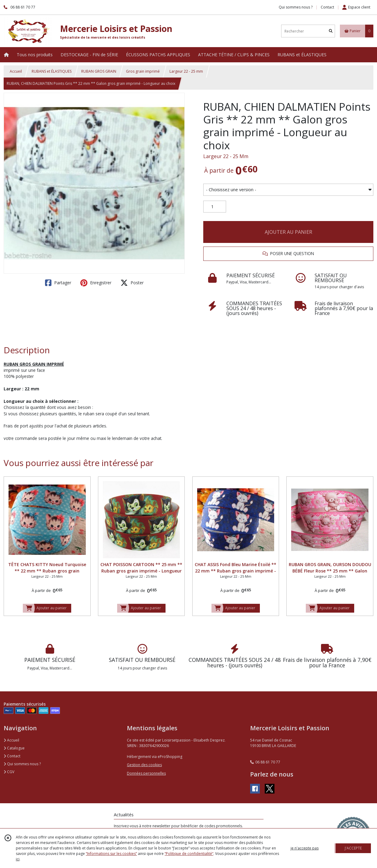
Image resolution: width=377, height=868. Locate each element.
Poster (132, 283)
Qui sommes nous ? (22, 764)
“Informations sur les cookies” (111, 854)
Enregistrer (96, 283)
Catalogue (14, 748)
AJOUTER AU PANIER (288, 232)
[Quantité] (215, 207)
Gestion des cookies (144, 765)
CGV (9, 772)
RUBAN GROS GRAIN (99, 71)
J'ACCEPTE (353, 848)
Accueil (16, 71)
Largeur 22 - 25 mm (186, 71)
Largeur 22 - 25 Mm (226, 156)
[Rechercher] (331, 31)
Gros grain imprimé (143, 71)
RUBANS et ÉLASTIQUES (52, 71)
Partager (58, 283)
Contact (327, 7)
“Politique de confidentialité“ (189, 854)
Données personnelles (146, 773)
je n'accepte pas (305, 848)
